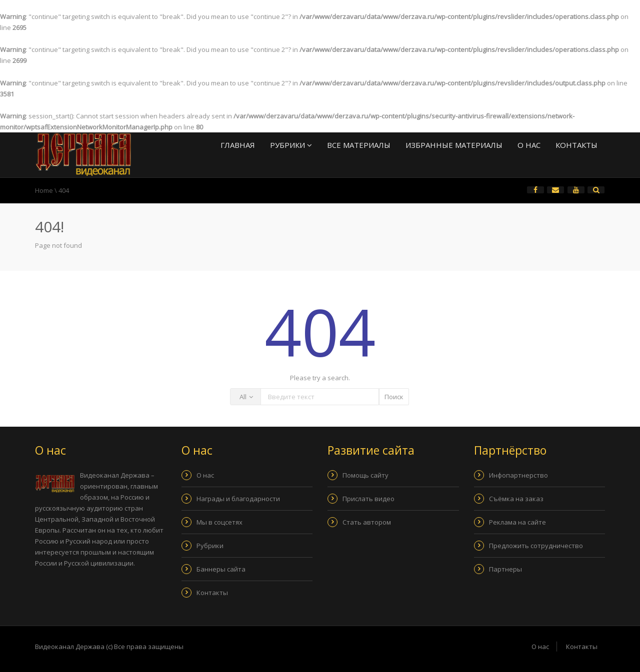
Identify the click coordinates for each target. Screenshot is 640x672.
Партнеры (505, 569)
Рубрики (291, 145)
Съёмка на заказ (516, 499)
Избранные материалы (454, 145)
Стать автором (367, 522)
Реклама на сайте (517, 522)
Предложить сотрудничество (536, 546)
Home (44, 190)
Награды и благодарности (238, 499)
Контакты (576, 145)
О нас (529, 145)
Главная (238, 145)
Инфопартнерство (518, 475)
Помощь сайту (365, 475)
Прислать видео (368, 499)
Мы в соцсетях (219, 522)
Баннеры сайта (221, 569)
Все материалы (359, 145)
